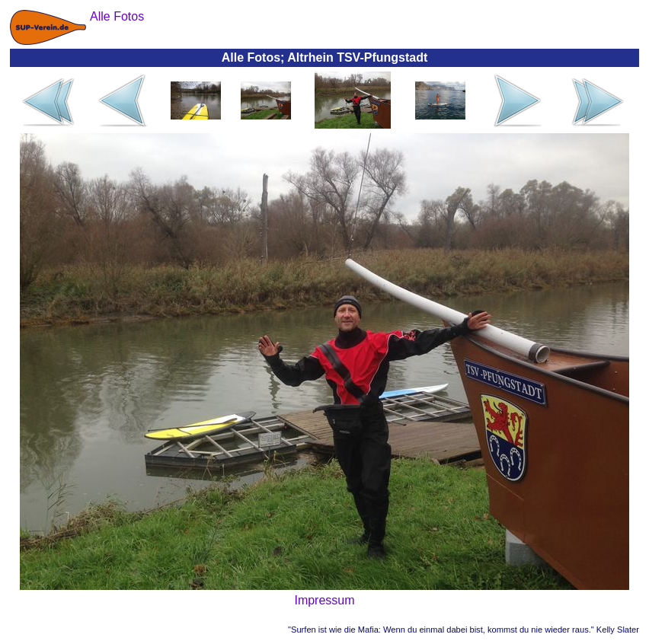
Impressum (324, 600)
